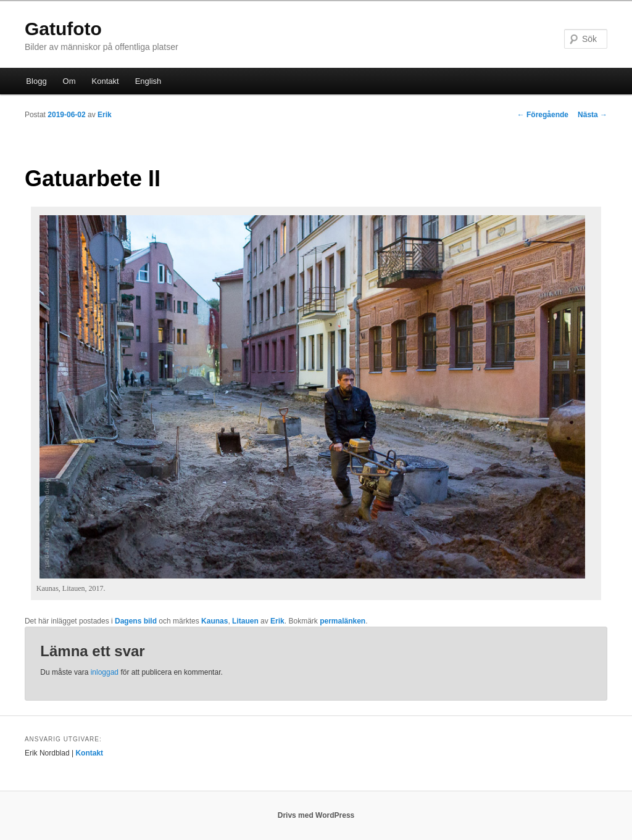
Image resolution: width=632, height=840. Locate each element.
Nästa (592, 115)
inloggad (105, 672)
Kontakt (106, 81)
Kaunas (214, 621)
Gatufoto (63, 29)
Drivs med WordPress (316, 815)
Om (69, 81)
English (148, 81)
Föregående (543, 115)
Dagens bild (136, 621)
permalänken (343, 621)
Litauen (245, 621)
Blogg (36, 81)
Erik (105, 115)
